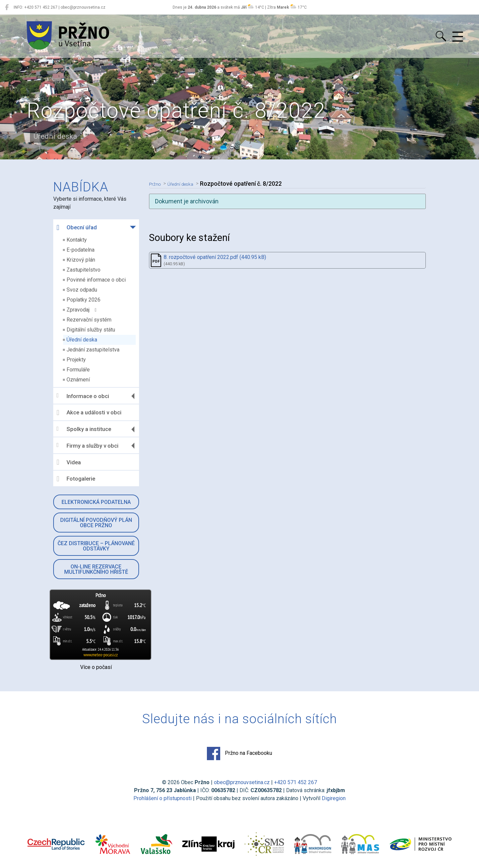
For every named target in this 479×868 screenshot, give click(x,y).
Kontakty (77, 240)
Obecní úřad (77, 228)
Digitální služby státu (91, 330)
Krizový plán (81, 260)
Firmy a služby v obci (87, 445)
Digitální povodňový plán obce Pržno (96, 523)
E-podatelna (80, 250)
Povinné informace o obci (96, 280)
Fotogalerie (76, 479)
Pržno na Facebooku (239, 754)
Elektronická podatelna (96, 502)
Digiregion (334, 798)
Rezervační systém (89, 320)
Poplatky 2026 (83, 300)
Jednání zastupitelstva (93, 350)
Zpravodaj (81, 310)
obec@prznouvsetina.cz (242, 782)
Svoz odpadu (82, 290)
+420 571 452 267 (296, 782)
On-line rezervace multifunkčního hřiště (96, 569)
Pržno (156, 184)
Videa (69, 462)
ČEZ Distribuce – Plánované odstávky (96, 546)
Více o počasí (96, 667)
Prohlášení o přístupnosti (162, 798)
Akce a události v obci (89, 413)
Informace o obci (83, 396)
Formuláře (78, 370)
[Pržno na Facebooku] (7, 7)
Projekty (76, 360)
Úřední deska (82, 340)
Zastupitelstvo (83, 270)
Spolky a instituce (84, 429)
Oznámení (78, 380)
